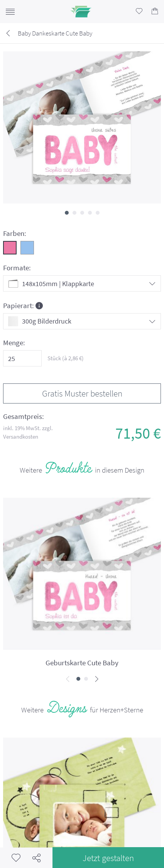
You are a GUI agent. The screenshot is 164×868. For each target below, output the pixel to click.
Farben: (15, 233)
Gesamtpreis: (24, 416)
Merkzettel (16, 858)
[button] (67, 213)
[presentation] (68, 679)
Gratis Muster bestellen (82, 393)
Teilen (36, 858)
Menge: (14, 343)
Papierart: (23, 305)
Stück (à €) (66, 358)
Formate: (17, 268)
